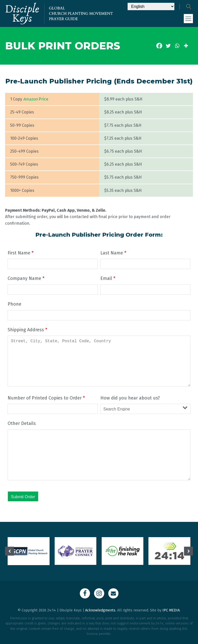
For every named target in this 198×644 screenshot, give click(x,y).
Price (36, 99)
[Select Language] (151, 6)
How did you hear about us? (130, 398)
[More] (186, 46)
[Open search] (189, 7)
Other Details (22, 423)
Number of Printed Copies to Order (46, 398)
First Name (21, 253)
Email (108, 278)
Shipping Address (27, 330)
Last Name (113, 253)
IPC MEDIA (171, 610)
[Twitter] (168, 46)
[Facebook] (159, 46)
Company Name (26, 278)
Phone (14, 304)
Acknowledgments (100, 610)
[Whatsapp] (177, 46)
